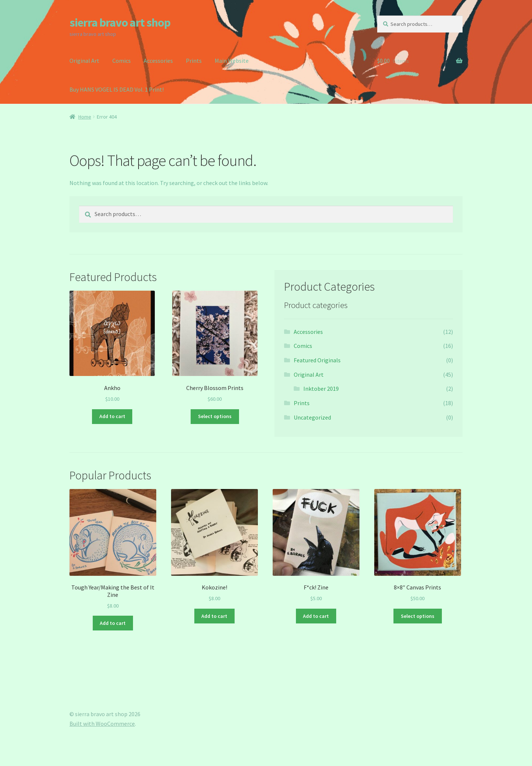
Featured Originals (317, 360)
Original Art (84, 61)
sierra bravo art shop (120, 23)
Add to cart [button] (112, 416)
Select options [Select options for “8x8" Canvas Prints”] (418, 616)
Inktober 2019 (321, 389)
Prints (194, 61)
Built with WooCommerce (102, 724)
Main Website (232, 61)
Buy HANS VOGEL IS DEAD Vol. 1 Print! (117, 89)
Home (85, 117)
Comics (122, 61)
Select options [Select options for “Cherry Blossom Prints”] (215, 416)
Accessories (158, 61)
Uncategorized (312, 417)
